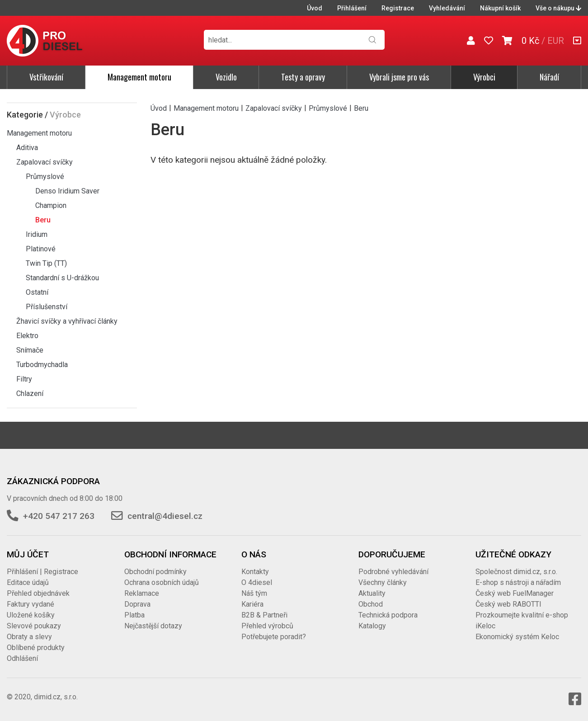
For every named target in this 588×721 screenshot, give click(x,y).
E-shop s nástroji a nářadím (518, 582)
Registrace (398, 8)
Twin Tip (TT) (46, 263)
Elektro (27, 336)
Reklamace (142, 593)
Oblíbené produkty (36, 648)
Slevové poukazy (34, 626)
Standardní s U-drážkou (62, 278)
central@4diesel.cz (165, 516)
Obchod (371, 604)
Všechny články (383, 582)
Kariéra (252, 604)
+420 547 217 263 (59, 516)
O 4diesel (257, 582)
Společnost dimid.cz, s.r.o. (516, 572)
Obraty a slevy (29, 637)
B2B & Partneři (264, 615)
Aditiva (27, 148)
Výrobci (484, 77)
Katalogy (372, 626)
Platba (134, 615)
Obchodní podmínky (155, 572)
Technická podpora (388, 615)
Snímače (30, 350)
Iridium (37, 234)
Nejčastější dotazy (153, 626)
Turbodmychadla (42, 365)
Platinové (41, 249)
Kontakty (255, 572)
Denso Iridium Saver (67, 191)
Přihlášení (352, 8)
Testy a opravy (303, 77)
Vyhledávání (447, 8)
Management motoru (139, 77)
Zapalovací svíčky (45, 162)
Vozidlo (226, 77)
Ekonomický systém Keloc (517, 637)
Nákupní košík (500, 8)
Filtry (24, 379)
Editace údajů (28, 582)
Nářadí (549, 77)
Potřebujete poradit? (274, 637)
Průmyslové (45, 177)
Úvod (315, 8)
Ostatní (37, 292)
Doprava (137, 604)
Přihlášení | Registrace (42, 572)
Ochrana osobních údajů (162, 582)
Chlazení (30, 393)
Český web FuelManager (515, 593)
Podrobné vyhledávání (393, 572)
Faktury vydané (31, 604)
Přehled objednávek (38, 593)
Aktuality (372, 593)
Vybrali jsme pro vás (399, 77)
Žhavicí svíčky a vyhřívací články (67, 321)
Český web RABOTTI (508, 604)
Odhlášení (22, 658)
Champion (51, 205)
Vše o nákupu (558, 8)
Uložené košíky (31, 615)
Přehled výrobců (267, 626)
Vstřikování (46, 77)
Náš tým (254, 593)
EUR (556, 41)
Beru (43, 220)
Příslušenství (47, 307)
